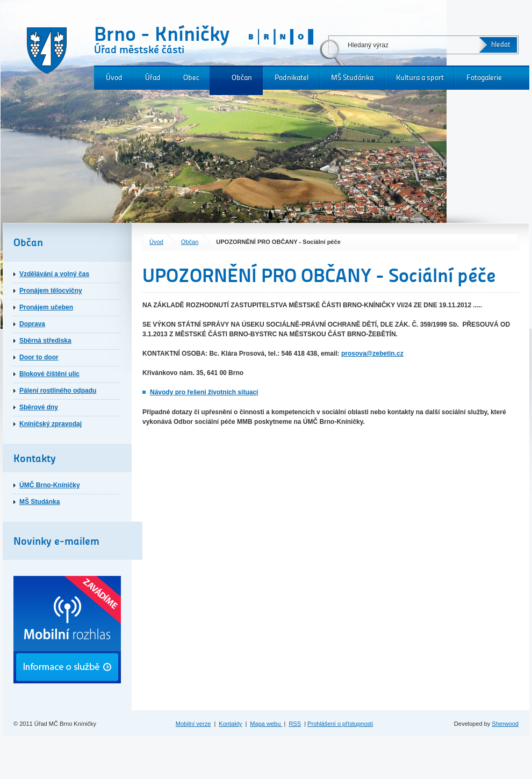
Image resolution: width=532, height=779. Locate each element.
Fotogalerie (484, 78)
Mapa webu (266, 724)
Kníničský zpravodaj (51, 424)
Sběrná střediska (45, 341)
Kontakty (230, 724)
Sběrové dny (39, 407)
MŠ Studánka (352, 78)
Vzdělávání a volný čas (54, 274)
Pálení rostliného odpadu (58, 391)
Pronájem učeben (46, 307)
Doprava (32, 324)
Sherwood (505, 724)
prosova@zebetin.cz (372, 354)
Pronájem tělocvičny (51, 291)
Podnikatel (292, 78)
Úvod (114, 78)
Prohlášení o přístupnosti (340, 724)
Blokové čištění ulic (49, 374)
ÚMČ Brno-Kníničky (50, 485)
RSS (295, 724)
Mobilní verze (193, 724)
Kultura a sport (420, 78)
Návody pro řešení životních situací (204, 392)
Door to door (39, 357)
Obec (191, 78)
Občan (242, 78)
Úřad (153, 78)
